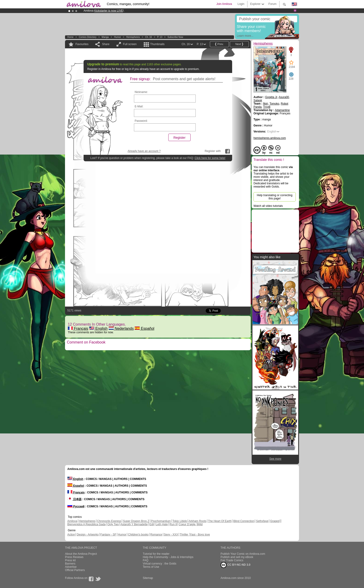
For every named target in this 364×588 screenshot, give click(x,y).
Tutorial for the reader (156, 554)
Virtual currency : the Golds (160, 564)
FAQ (146, 560)
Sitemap (148, 578)
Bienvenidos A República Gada (86, 524)
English (98, 329)
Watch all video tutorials (268, 206)
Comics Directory (88, 37)
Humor (117, 37)
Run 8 (173, 524)
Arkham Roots (198, 521)
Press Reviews (74, 557)
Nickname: (141, 92)
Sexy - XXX (171, 535)
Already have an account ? (144, 151)
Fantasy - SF (108, 535)
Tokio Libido (180, 521)
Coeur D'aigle (188, 524)
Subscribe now (175, 37)
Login (241, 4)
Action (71, 535)
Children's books (138, 535)
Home (70, 37)
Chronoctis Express (109, 521)
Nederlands (121, 329)
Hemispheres (133, 37)
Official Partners (75, 570)
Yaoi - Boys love (200, 535)
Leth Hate (162, 524)
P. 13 (160, 37)
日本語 (74, 499)
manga (105, 37)
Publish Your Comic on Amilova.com (243, 554)
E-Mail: (139, 106)
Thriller (184, 535)
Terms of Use (151, 567)
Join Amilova (224, 4)
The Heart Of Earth (220, 521)
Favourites (82, 44)
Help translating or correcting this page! (275, 197)
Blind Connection (244, 521)
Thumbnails (157, 44)
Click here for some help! (210, 158)
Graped (275, 521)
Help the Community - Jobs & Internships (168, 557)
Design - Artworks (88, 535)
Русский (76, 506)
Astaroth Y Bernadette (134, 524)
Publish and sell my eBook (237, 557)
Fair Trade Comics (232, 560)
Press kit (70, 560)
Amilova (72, 521)
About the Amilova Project (81, 554)
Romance (156, 535)
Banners (70, 564)
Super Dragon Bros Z (136, 521)
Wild (200, 524)
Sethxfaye (262, 521)
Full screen (130, 44)
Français (78, 329)
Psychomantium (161, 521)
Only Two (113, 524)
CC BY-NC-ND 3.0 (236, 565)
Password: (141, 121)
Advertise (71, 567)
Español (144, 329)
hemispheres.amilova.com (270, 138)
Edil (152, 524)
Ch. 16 (148, 37)
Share (106, 44)
